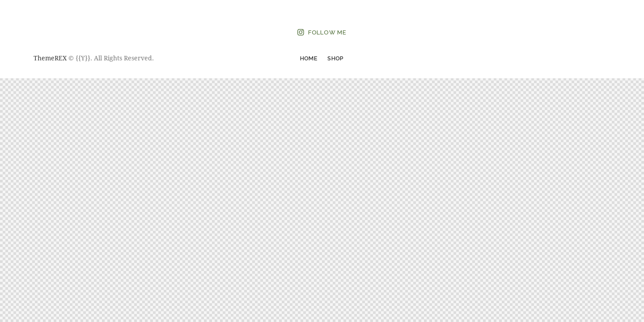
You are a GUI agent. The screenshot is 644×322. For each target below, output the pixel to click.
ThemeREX (50, 58)
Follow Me (327, 32)
